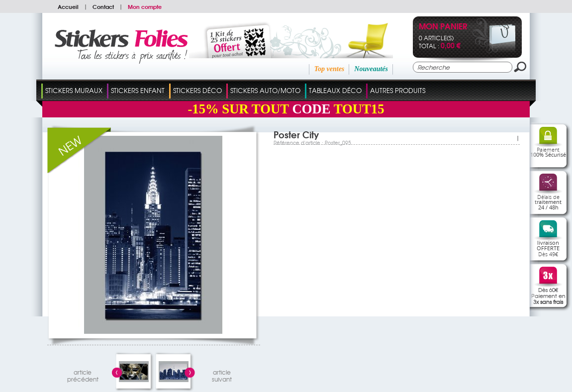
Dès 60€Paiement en (548, 295)
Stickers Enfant (138, 90)
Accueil (68, 6)
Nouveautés (371, 69)
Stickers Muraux (74, 90)
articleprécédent (83, 374)
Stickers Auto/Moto (265, 90)
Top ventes (330, 69)
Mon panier (443, 27)
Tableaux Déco (335, 90)
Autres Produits (398, 90)
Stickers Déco (197, 90)
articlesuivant (222, 374)
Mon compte (145, 6)
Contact (103, 6)
